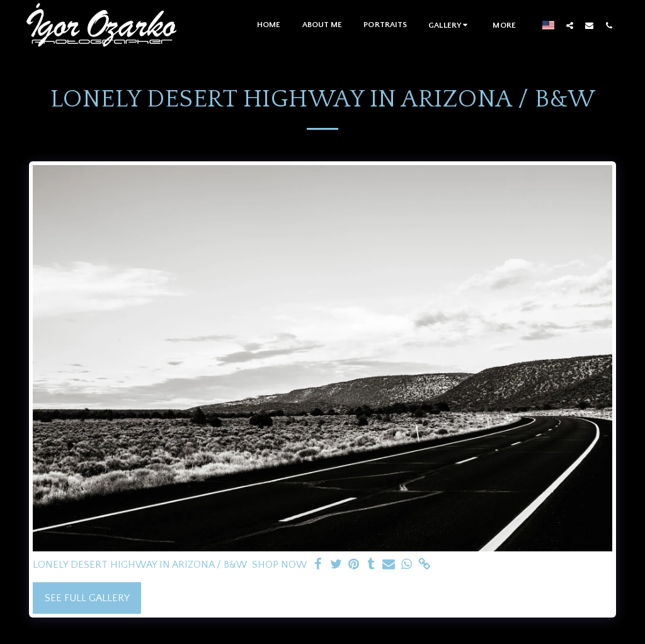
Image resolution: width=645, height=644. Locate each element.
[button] (450, 25)
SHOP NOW (279, 565)
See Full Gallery (87, 598)
